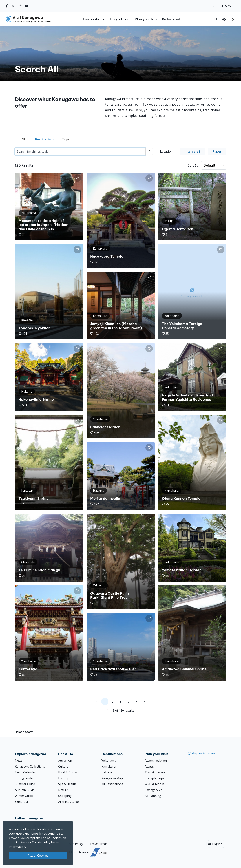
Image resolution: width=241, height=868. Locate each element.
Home (19, 732)
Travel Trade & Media (222, 6)
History (63, 778)
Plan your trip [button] (146, 19)
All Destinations (112, 784)
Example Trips (155, 778)
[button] (224, 19)
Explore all (22, 802)
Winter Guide (24, 796)
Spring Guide (24, 778)
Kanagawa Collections (30, 766)
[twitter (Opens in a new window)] (13, 6)
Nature (63, 790)
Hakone (107, 772)
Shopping (65, 796)
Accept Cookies (38, 856)
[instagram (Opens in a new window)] (20, 6)
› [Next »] (144, 702)
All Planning (153, 796)
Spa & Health (67, 784)
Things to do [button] (119, 19)
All (23, 139)
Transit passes (155, 772)
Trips (66, 139)
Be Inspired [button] (171, 19)
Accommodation (156, 761)
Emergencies (154, 790)
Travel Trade (99, 844)
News (19, 761)
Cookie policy (41, 842)
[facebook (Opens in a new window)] (7, 6)
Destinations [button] (94, 19)
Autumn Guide (25, 790)
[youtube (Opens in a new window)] (27, 6)
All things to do (69, 802)
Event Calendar (25, 772)
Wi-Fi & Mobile (155, 784)
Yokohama (109, 761)
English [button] (215, 844)
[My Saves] (232, 19)
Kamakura (108, 766)
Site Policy (76, 844)
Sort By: (193, 165)
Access (149, 766)
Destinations (44, 139)
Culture (63, 766)
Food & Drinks (68, 772)
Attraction (65, 761)
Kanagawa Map (112, 778)
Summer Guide (25, 784)
